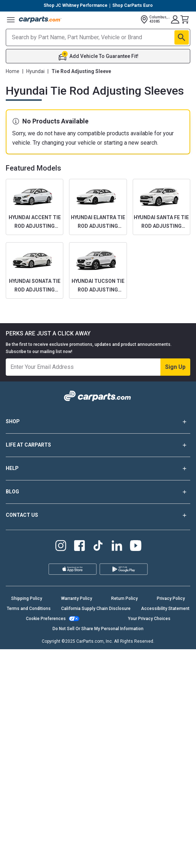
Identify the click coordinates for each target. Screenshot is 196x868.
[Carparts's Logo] (40, 19)
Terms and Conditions (29, 609)
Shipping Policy (27, 598)
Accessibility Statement (165, 609)
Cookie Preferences (46, 619)
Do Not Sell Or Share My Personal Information (98, 629)
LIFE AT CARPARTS (98, 445)
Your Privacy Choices (149, 619)
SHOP (98, 422)
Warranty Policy (77, 598)
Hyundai (35, 71)
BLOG (98, 492)
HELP (98, 469)
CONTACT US (98, 515)
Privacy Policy (171, 598)
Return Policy (124, 598)
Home (13, 71)
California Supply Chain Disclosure (96, 609)
